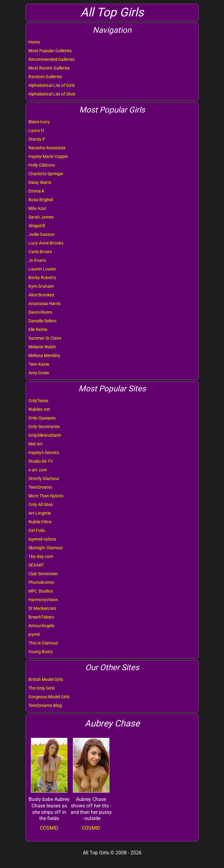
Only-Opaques (42, 418)
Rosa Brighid (41, 200)
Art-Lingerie (40, 513)
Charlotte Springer (46, 174)
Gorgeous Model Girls (49, 697)
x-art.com (38, 470)
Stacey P (37, 139)
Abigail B (37, 226)
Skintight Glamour (46, 548)
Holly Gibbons (42, 165)
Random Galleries (45, 77)
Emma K (36, 191)
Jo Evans (37, 260)
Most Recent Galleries (49, 68)
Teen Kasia (39, 364)
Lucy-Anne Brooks (46, 243)
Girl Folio (37, 530)
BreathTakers (41, 617)
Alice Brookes (41, 295)
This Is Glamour (43, 643)
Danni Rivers (40, 312)
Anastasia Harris (44, 304)
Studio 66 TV (41, 461)
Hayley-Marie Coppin (48, 156)
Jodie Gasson (42, 234)
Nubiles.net (39, 409)
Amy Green (39, 373)
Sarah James (41, 217)
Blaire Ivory (39, 122)
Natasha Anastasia (47, 148)
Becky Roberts (42, 278)
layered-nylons (42, 539)
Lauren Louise (42, 269)
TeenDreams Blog (45, 705)
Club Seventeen (43, 574)
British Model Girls (46, 679)
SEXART (36, 565)
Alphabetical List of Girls (52, 85)
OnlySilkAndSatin (45, 435)
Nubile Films (40, 522)
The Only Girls (42, 688)
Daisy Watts (40, 182)
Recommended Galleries (51, 59)
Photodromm (41, 582)
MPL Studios (41, 591)
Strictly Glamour (44, 479)
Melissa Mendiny (44, 355)
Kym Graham (41, 286)
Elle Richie (38, 330)
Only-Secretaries (44, 427)
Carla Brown (40, 252)
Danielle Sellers (42, 321)
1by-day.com (41, 556)
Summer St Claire (45, 338)
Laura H (36, 130)
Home (34, 42)
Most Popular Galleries (50, 51)
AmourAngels (41, 626)
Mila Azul (37, 208)
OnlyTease (38, 401)
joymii (34, 634)
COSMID (49, 828)
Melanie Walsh (42, 347)
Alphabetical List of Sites (52, 94)
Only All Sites (41, 504)
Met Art (36, 444)
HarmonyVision (43, 600)
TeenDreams (40, 487)
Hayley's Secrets (44, 453)
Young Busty (41, 652)
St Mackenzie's (42, 608)
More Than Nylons (46, 496)
